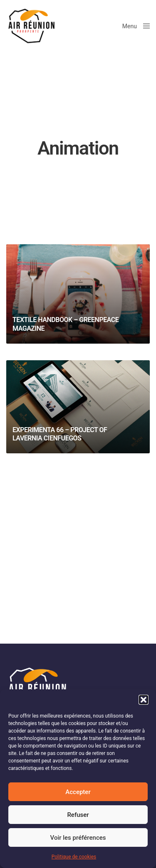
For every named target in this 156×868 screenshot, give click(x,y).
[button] (144, 700)
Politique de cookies (74, 857)
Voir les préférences (78, 838)
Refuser (78, 815)
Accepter (78, 792)
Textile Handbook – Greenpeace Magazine (66, 324)
